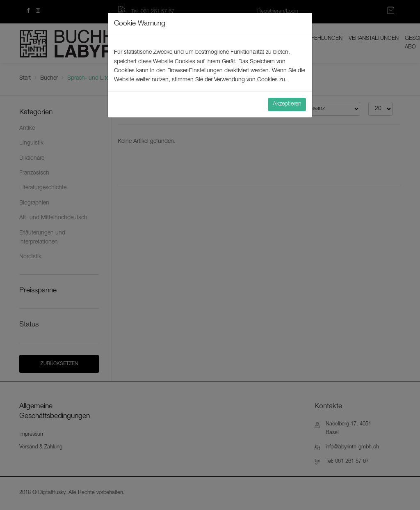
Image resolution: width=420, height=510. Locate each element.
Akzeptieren (287, 104)
